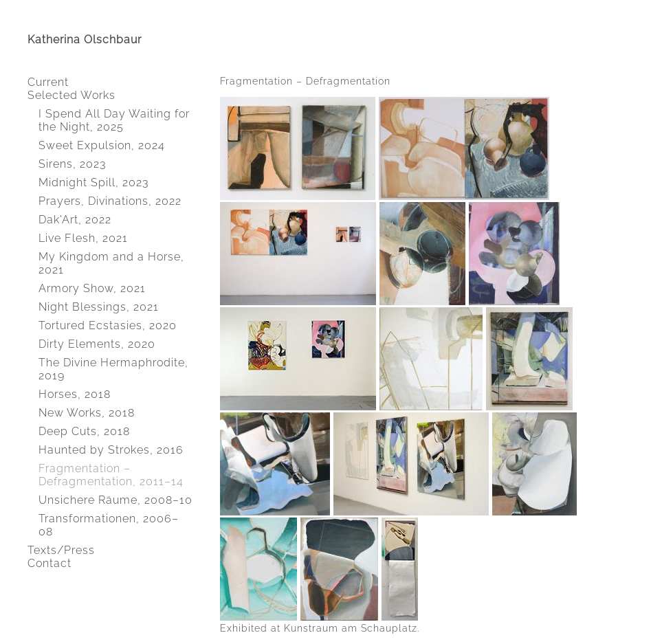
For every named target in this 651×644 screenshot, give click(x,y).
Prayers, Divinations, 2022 (110, 201)
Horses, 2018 (75, 394)
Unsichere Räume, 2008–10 (115, 500)
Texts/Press (61, 550)
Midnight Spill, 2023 (93, 182)
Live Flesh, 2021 (83, 238)
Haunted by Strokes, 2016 (111, 450)
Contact (49, 563)
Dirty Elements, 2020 (97, 344)
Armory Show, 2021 (92, 288)
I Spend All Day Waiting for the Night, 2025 (114, 120)
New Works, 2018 (87, 413)
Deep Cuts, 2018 (84, 431)
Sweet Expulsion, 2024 (102, 145)
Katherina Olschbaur (85, 40)
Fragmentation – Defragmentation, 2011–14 (111, 475)
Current (48, 82)
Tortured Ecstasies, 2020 (108, 325)
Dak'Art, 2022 (75, 220)
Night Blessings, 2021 (99, 307)
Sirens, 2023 (72, 164)
